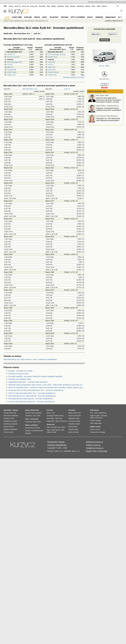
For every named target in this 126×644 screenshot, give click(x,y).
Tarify (67, 6)
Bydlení (28, 17)
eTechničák (99, 418)
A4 (69, 89)
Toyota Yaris (52, 75)
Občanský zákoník (74, 424)
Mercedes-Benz (28, 89)
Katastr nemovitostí (75, 416)
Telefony (54, 17)
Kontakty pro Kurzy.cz (95, 448)
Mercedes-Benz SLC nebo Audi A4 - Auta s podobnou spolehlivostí (30, 359)
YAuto (107, 2)
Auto (11, 21)
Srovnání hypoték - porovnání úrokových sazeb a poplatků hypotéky (35, 376)
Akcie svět (25, 6)
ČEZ (53, 413)
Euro (34, 416)
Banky (27, 410)
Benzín (58, 430)
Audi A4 (37, 33)
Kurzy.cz (6, 21)
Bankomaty (35, 410)
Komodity (42, 6)
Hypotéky (61, 6)
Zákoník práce (73, 427)
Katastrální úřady (74, 418)
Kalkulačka (80, 6)
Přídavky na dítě (9, 418)
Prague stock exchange (97, 432)
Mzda (35, 422)
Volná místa (34, 419)
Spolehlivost (102, 413)
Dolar (39, 416)
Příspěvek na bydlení (10, 421)
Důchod (64, 17)
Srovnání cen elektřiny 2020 (20, 379)
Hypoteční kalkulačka (10, 429)
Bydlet (118, 2)
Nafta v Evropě (52, 432)
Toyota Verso (53, 57)
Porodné (37, 428)
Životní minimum (9, 427)
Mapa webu (98, 423)
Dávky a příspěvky (31, 425)
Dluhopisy (50, 416)
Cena (96, 413)
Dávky (90, 17)
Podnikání (72, 410)
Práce (94, 6)
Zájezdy (102, 2)
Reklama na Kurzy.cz (94, 442)
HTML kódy (103, 451)
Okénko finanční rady (97, 91)
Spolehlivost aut (19, 21)
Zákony (88, 6)
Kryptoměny (51, 421)
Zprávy (11, 6)
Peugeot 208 (12, 70)
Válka (98, 6)
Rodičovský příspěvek (11, 424)
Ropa (49, 430)
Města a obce (73, 413)
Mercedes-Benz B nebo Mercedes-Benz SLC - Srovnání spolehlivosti (36, 390)
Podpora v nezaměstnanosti (34, 431)
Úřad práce (29, 422)
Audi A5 (10, 65)
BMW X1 (10, 67)
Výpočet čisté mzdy (10, 413)
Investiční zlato (55, 427)
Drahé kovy (51, 425)
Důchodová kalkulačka (11, 416)
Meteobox (112, 2)
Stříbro (63, 427)
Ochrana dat (52, 442)
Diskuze (104, 6)
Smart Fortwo (12, 72)
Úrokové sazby (30, 413)
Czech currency (95, 429)
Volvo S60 (52, 62)
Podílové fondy (58, 416)
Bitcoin (54, 6)
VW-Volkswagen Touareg (57, 54)
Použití (89, 451)
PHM (53, 430)
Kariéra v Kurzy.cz (93, 445)
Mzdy (45, 17)
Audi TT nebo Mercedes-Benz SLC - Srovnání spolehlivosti (32, 393)
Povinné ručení (8, 432)
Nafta (63, 430)
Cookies (61, 442)
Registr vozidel (95, 416)
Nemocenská (29, 428)
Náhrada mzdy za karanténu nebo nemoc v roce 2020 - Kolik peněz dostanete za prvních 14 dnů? (47, 385)
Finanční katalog (95, 421)
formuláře (76, 432)
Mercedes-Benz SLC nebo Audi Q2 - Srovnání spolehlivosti (32, 396)
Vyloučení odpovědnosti (57, 445)
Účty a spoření (78, 17)
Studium (124, 2)
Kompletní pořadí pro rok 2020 (74, 77)
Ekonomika (50, 418)
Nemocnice (111, 17)
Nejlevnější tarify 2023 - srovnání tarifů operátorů (28, 382)
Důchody (28, 433)
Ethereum (64, 421)
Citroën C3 (11, 54)
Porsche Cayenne (13, 57)
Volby (92, 423)
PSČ (79, 413)
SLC (36, 89)
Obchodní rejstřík (93, 2)
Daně (70, 432)
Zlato (48, 6)
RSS (95, 451)
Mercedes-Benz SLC (22, 33)
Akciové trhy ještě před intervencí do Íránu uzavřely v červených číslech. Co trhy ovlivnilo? (109, 111)
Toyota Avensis (53, 72)
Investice (50, 410)
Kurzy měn (34, 6)
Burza (49, 413)
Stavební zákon (73, 429)
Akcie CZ (18, 6)
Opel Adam (52, 70)
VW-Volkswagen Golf (15, 62)
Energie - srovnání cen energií (20, 371)
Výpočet (15, 410)
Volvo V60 (52, 67)
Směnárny (28, 416)
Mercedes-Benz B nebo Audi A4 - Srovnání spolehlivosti (31, 399)
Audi (66, 89)
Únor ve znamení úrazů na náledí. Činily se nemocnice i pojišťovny (108, 102)
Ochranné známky (74, 421)
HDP (57, 418)
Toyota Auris (11, 75)
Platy (39, 422)
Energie (73, 6)
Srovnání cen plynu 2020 (18, 374)
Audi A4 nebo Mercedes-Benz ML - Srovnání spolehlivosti (31, 401)
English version (95, 427)
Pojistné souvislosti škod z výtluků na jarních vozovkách (109, 119)
